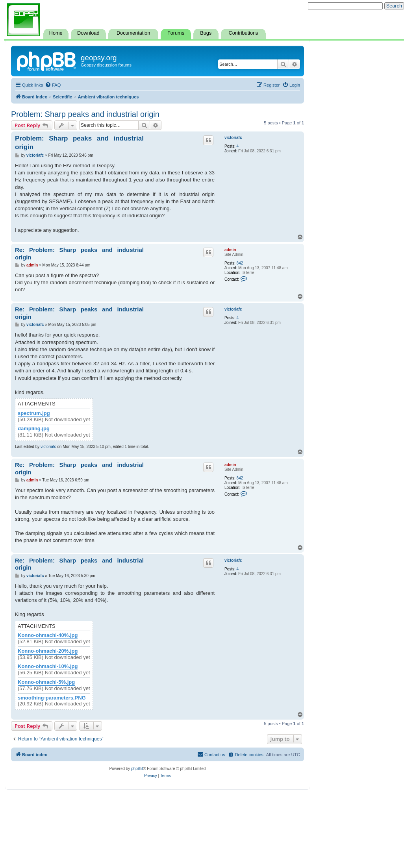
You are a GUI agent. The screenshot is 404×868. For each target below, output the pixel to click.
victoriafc (233, 138)
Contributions (244, 33)
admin (230, 250)
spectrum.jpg (34, 413)
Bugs (206, 33)
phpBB (137, 769)
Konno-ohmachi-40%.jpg (48, 635)
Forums (176, 33)
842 (240, 263)
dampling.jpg (34, 429)
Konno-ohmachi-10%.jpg (48, 666)
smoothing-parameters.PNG (52, 698)
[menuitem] (53, 85)
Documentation (133, 33)
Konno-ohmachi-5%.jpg (46, 682)
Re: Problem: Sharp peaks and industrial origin (79, 254)
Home (56, 33)
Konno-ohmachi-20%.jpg (48, 651)
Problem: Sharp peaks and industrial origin (85, 114)
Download (88, 33)
